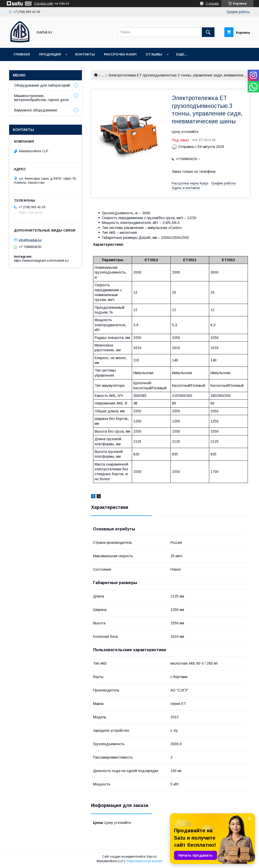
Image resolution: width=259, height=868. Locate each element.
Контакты (85, 54)
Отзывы (154, 54)
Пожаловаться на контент (144, 861)
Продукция (50, 54)
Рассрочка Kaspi (120, 54)
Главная (22, 54)
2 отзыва (212, 4)
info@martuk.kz (30, 240)
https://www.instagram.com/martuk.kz (41, 261)
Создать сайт (44, 4)
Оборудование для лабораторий (42, 85)
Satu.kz (152, 857)
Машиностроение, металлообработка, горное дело (41, 98)
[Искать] (208, 32)
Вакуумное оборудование (36, 110)
